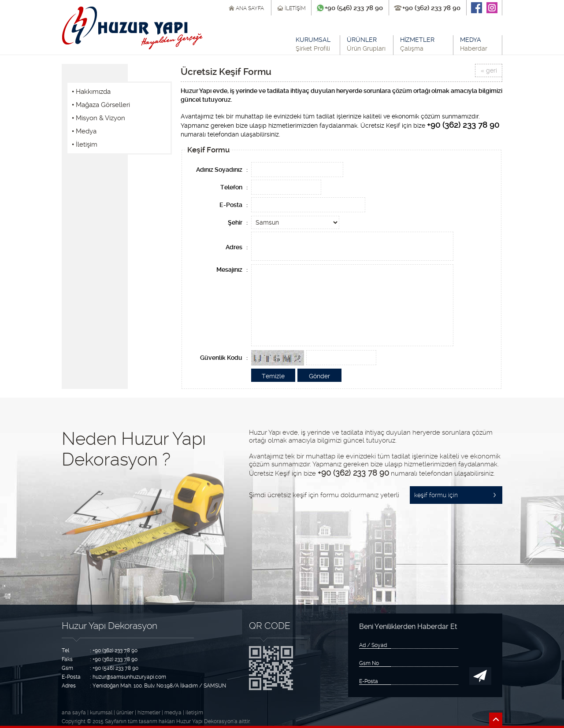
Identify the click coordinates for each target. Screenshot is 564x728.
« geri (489, 70)
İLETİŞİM (295, 8)
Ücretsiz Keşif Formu (226, 72)
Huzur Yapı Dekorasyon (109, 626)
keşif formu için (436, 495)
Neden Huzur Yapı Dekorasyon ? (134, 449)
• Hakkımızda (91, 92)
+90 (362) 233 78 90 (431, 8)
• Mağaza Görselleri (101, 105)
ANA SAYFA (250, 8)
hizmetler (149, 713)
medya (173, 713)
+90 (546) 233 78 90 (354, 8)
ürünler (125, 713)
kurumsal (101, 713)
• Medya (84, 131)
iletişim (194, 713)
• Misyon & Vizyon (98, 118)
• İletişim (85, 144)
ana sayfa (74, 713)
